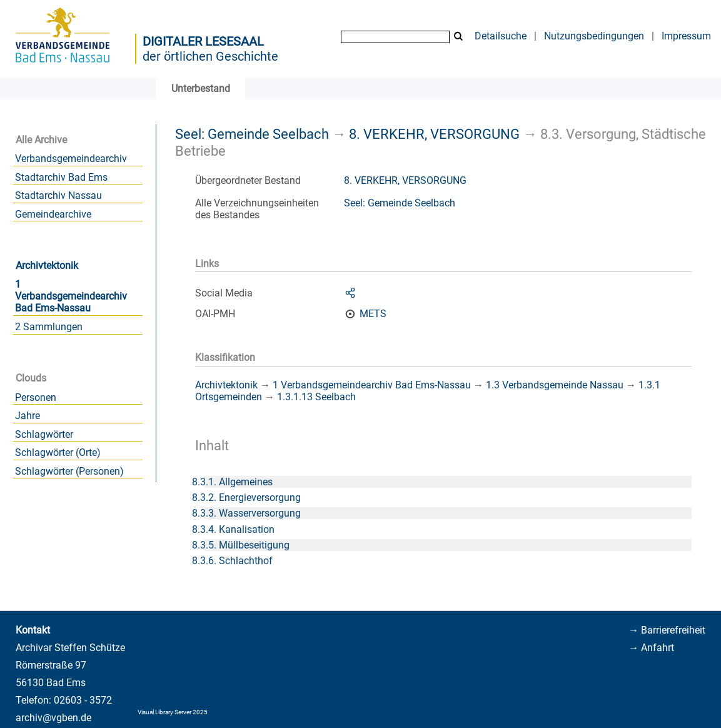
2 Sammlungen (49, 327)
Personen (36, 397)
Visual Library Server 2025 (173, 712)
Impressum (686, 36)
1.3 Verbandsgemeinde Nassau (555, 385)
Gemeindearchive (53, 214)
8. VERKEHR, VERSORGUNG (434, 134)
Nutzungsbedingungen (594, 36)
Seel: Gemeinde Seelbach (252, 134)
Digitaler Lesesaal (203, 41)
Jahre (28, 416)
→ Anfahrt (651, 648)
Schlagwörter (44, 434)
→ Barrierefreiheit (667, 630)
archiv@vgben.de (53, 718)
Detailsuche (501, 36)
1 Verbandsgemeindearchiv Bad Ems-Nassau (71, 296)
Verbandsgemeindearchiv (71, 159)
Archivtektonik (47, 265)
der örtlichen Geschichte (210, 56)
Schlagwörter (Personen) (69, 471)
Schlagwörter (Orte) (58, 452)
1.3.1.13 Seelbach (316, 397)
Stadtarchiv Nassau (58, 195)
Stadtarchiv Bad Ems (61, 177)
